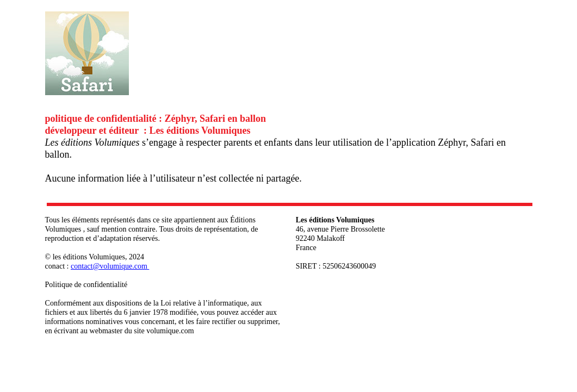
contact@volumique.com (110, 266)
